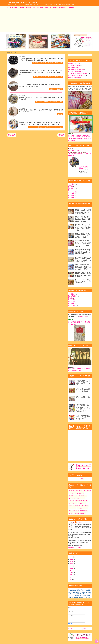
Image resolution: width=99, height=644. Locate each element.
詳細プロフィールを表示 (75, 548)
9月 (71, 577)
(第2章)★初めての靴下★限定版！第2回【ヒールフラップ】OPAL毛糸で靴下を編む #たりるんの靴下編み (83, 252)
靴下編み (40, 127)
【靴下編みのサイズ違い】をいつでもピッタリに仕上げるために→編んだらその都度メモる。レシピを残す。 (83, 274)
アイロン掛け (72, 300)
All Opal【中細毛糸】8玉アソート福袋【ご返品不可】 (84, 167)
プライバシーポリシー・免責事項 (77, 629)
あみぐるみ (71, 194)
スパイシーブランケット (81, 501)
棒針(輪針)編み (59, 63)
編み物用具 (60, 89)
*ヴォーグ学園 (40, 7)
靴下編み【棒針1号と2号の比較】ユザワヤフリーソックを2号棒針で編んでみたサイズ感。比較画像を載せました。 (83, 219)
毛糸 (61, 102)
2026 (72, 557)
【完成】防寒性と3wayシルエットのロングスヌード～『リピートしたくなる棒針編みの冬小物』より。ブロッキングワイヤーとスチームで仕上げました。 (41, 72)
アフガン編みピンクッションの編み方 (78, 74)
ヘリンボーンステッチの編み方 (77, 76)
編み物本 (50, 63)
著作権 (76, 513)
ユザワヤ (71, 501)
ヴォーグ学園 (82, 496)
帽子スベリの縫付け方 (74, 78)
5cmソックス (33, 127)
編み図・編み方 (49, 127)
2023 (72, 564)
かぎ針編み (71, 294)
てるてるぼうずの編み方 (75, 72)
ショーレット (72, 508)
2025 (72, 559)
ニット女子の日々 (80, 491)
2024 (72, 561)
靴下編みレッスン (73, 64)
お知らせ (82, 513)
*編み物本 (22, 7)
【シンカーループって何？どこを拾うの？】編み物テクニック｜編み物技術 (83, 281)
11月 (71, 572)
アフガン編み (72, 302)
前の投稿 (61, 135)
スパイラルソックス (81, 508)
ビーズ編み (71, 196)
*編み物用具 (28, 7)
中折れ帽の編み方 (73, 68)
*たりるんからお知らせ (13, 7)
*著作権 (46, 7)
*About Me (71, 7)
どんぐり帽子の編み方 (74, 66)
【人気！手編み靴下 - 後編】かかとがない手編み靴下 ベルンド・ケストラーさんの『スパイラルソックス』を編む (83, 235)
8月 (71, 579)
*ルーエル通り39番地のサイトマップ (58, 7)
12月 (71, 570)
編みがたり (71, 498)
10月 (71, 575)
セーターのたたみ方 (73, 511)
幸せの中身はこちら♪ (74, 150)
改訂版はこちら (83, 316)
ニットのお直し (72, 503)
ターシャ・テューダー (73, 506)
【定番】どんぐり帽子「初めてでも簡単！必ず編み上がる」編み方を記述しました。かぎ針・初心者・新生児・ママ (83, 211)
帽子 (69, 190)
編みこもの (43, 63)
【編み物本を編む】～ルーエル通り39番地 (22, 2)
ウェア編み (71, 184)
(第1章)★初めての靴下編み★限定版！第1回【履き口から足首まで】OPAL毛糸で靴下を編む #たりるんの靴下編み (83, 267)
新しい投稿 (12, 135)
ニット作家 (36, 63)
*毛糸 (34, 7)
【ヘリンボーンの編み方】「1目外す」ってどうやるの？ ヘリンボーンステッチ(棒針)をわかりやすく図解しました (83, 259)
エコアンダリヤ (80, 498)
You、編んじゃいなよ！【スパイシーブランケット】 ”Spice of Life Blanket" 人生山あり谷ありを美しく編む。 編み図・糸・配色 (83, 227)
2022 (72, 566)
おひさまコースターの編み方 (76, 70)
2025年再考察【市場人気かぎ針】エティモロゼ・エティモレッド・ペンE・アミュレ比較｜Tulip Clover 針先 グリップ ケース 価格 (80, 88)
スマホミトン (81, 503)
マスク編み (71, 198)
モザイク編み (83, 511)
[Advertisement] (49, 20)
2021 (72, 568)
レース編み (71, 304)
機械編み (36, 77)
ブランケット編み (73, 192)
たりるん (79, 522)
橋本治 (70, 513)
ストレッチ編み (72, 306)
